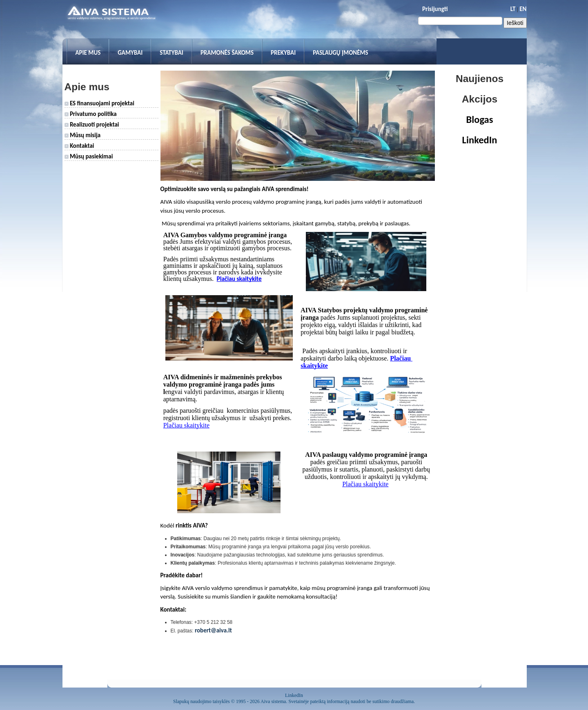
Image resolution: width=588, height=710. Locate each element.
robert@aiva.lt (213, 630)
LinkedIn (480, 140)
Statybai (171, 53)
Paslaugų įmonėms (341, 53)
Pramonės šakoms (227, 53)
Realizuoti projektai (92, 125)
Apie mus (88, 53)
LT (513, 9)
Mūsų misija (83, 135)
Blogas (480, 120)
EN (523, 9)
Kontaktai (79, 146)
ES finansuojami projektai (99, 103)
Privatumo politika (91, 114)
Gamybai (130, 53)
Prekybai (283, 53)
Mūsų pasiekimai (89, 156)
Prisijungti (435, 9)
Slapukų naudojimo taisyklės (202, 701)
